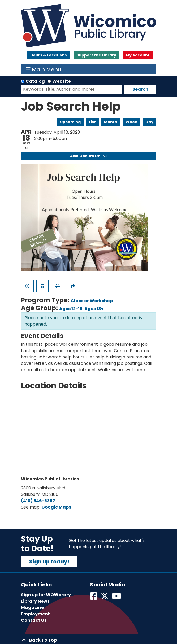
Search (140, 89)
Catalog (35, 81)
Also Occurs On (89, 156)
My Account (138, 55)
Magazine (32, 608)
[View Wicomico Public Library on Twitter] (105, 598)
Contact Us (34, 620)
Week (131, 122)
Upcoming (70, 122)
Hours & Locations (49, 55)
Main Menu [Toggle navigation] (43, 69)
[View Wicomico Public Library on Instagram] (117, 598)
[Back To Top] (89, 640)
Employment (35, 614)
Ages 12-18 (71, 309)
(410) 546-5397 (38, 501)
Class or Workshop (92, 301)
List (92, 122)
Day (149, 122)
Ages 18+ (94, 309)
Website (62, 81)
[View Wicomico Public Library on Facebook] (94, 598)
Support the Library (96, 55)
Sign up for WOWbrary (46, 595)
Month (111, 122)
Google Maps (56, 507)
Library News (35, 601)
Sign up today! (49, 562)
